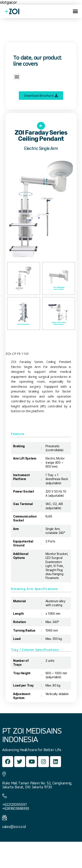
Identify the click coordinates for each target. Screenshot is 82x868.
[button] (75, 11)
